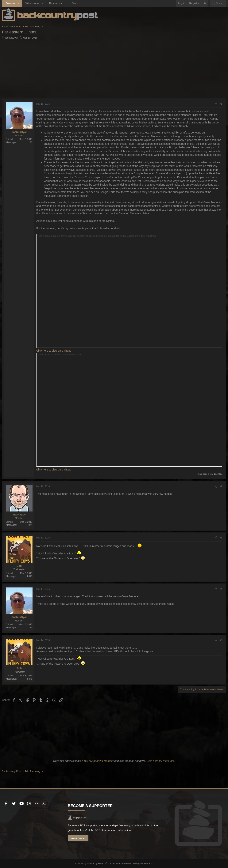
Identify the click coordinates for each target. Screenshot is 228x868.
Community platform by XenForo (104, 863)
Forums (11, 3)
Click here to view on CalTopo (54, 351)
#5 (221, 640)
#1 (221, 104)
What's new (32, 3)
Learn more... (78, 839)
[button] (19, 3)
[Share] (216, 104)
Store (75, 3)
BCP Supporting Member (99, 761)
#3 (221, 538)
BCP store (102, 830)
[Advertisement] (114, 70)
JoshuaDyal (11, 38)
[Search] (218, 3)
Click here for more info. (161, 761)
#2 (221, 486)
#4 (221, 589)
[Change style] (205, 3)
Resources (55, 3)
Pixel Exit (148, 863)
